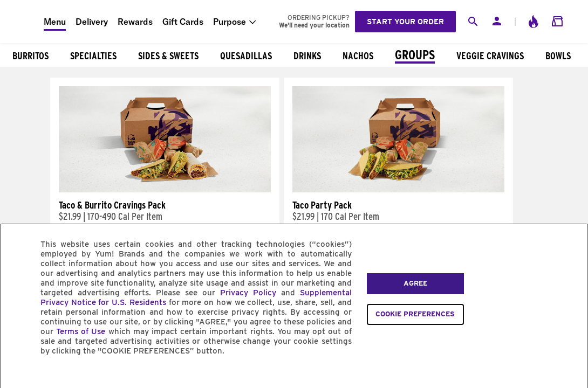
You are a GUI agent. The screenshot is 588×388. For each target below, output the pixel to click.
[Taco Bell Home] (22, 22)
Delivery (92, 22)
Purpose (230, 22)
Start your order (405, 22)
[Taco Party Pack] (398, 190)
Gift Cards (183, 22)
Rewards (135, 22)
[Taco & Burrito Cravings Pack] (165, 190)
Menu (55, 22)
